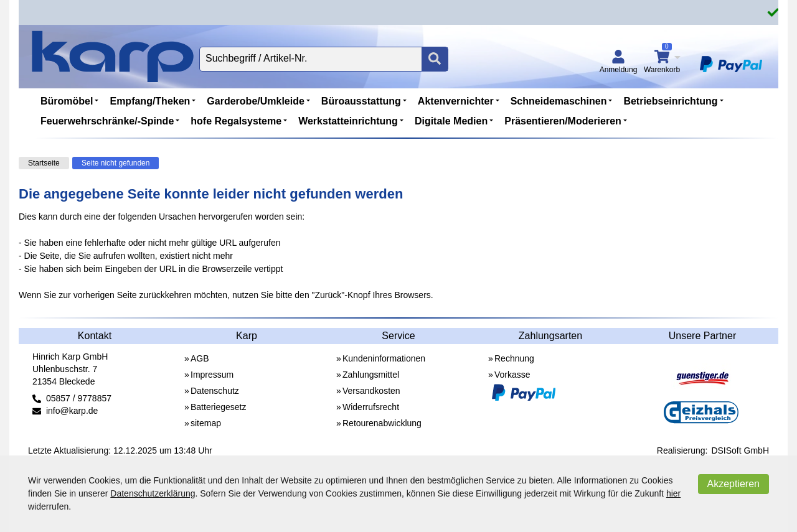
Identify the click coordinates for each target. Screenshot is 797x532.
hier (673, 493)
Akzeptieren (734, 484)
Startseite (44, 163)
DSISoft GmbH (740, 450)
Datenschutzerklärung (153, 493)
